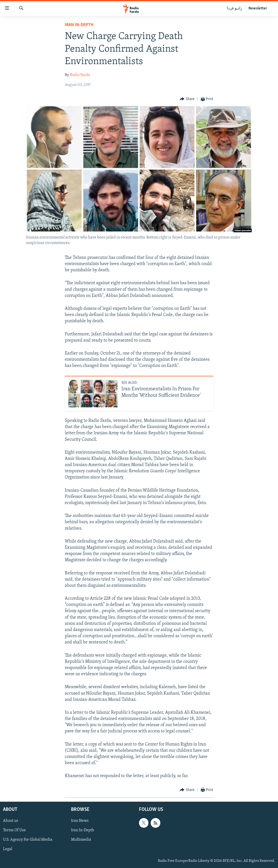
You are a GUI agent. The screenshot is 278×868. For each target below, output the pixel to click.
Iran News (80, 821)
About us (11, 821)
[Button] (187, 99)
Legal (8, 849)
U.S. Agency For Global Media (28, 840)
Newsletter (258, 8)
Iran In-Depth (79, 25)
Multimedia (81, 840)
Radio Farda (80, 75)
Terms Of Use (14, 830)
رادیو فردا (235, 8)
